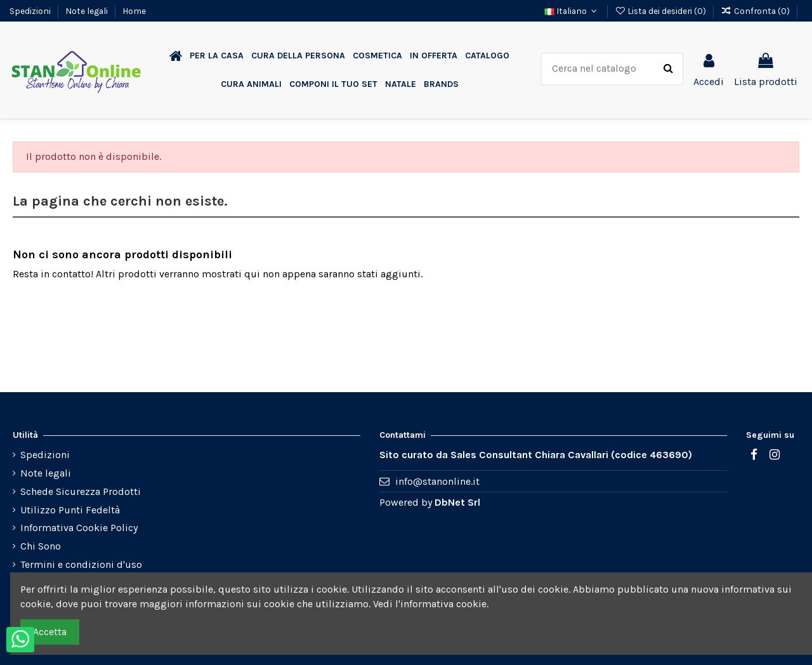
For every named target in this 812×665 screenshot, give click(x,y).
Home (134, 11)
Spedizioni (31, 11)
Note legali (88, 11)
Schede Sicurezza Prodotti (81, 491)
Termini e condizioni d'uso (81, 564)
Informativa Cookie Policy (79, 528)
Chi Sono (41, 546)
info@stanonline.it (437, 481)
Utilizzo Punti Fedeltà (70, 510)
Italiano (572, 11)
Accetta (50, 632)
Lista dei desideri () (662, 11)
